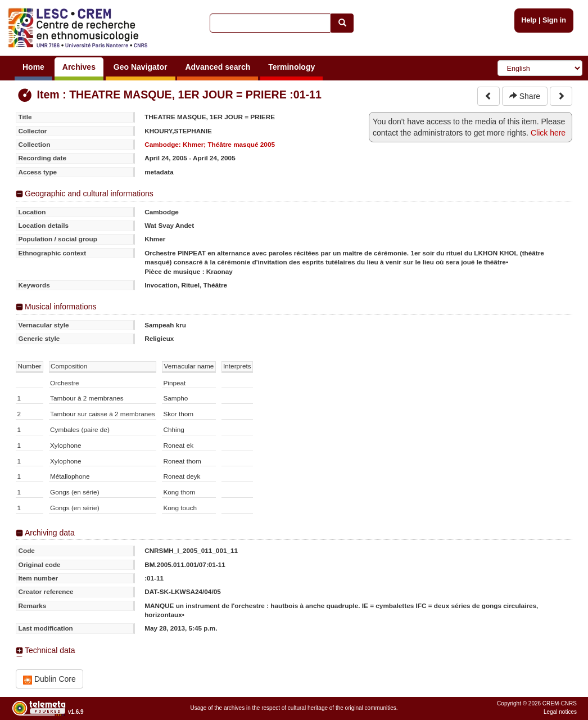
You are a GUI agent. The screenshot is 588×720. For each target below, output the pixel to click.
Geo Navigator (141, 67)
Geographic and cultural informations (89, 193)
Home (33, 67)
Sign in (554, 20)
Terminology (291, 67)
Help (529, 20)
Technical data (50, 650)
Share (525, 96)
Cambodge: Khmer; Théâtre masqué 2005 (210, 144)
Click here (548, 133)
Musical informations (61, 307)
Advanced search (218, 67)
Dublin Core (49, 679)
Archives (79, 67)
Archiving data (50, 533)
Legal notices (560, 712)
